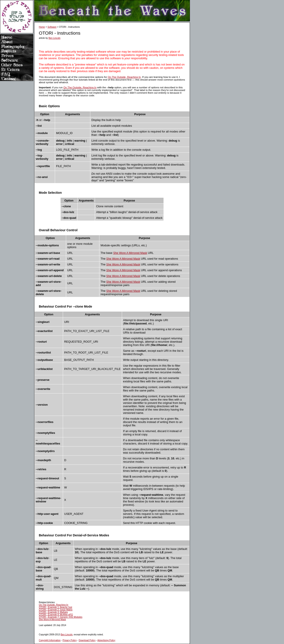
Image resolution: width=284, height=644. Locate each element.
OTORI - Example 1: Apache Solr (56, 607)
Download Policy (87, 640)
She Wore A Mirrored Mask (130, 253)
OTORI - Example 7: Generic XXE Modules (61, 617)
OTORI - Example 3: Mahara (53, 612)
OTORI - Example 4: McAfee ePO (56, 615)
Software (52, 27)
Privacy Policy (70, 640)
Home (42, 27)
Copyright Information (50, 640)
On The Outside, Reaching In (124, 77)
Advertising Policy (106, 640)
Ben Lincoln (55, 38)
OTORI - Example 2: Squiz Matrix (56, 610)
